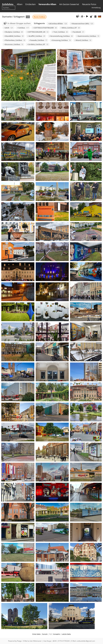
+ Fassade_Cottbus (38, 40)
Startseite (7, 17)
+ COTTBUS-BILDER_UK (38, 32)
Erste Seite (36, 634)
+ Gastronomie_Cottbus (88, 36)
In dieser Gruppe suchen (19, 23)
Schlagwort (19, 17)
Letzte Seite (66, 634)
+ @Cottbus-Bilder (57, 24)
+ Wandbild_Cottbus (14, 36)
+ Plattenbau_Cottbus (14, 40)
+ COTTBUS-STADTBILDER (45, 28)
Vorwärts (57, 634)
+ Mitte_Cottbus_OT (70, 28)
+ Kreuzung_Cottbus (61, 40)
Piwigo (19, 641)
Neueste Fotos (89, 4)
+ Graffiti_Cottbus (36, 36)
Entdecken (31, 4)
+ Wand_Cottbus (83, 40)
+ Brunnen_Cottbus (13, 44)
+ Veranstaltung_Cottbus (61, 36)
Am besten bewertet (69, 4)
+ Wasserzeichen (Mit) (82, 24)
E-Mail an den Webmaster (32, 641)
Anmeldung (96, 8)
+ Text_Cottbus (60, 32)
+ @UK (8, 28)
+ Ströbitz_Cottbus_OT (38, 44)
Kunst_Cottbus (40, 17)
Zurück (45, 634)
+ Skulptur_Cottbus (13, 32)
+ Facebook (78, 32)
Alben (20, 4)
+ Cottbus (23, 28)
